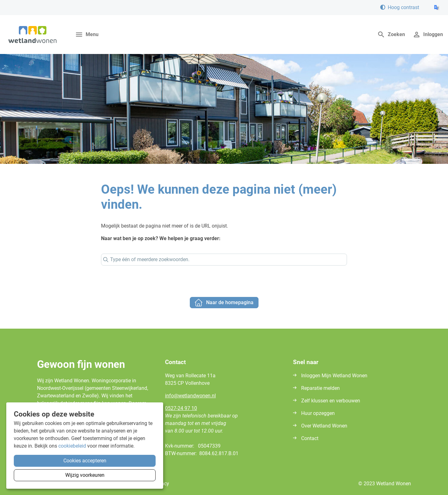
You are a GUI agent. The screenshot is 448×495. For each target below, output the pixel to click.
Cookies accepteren (85, 461)
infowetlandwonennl (190, 396)
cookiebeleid (72, 446)
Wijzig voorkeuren (85, 475)
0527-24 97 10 (181, 408)
